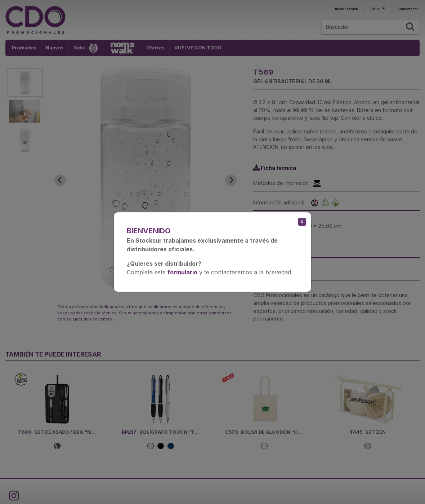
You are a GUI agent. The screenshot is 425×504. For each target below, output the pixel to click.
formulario (182, 272)
